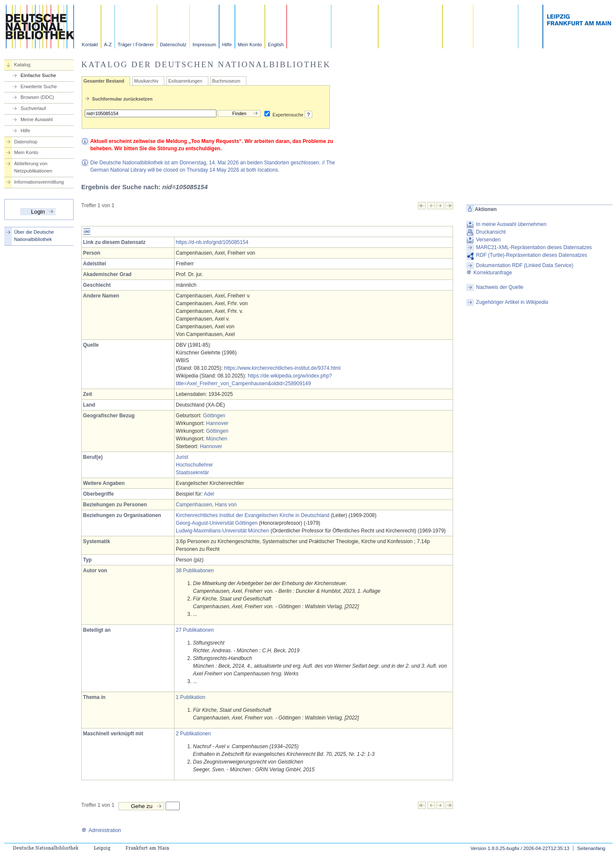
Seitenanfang (591, 848)
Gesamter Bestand (104, 81)
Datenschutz (173, 45)
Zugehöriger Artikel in (512, 302)
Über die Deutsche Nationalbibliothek (34, 236)
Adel (209, 494)
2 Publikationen (193, 734)
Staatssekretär (192, 473)
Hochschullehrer (194, 465)
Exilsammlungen (185, 81)
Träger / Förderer (136, 45)
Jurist (182, 457)
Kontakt (90, 45)
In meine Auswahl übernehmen (511, 224)
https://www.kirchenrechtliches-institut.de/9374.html (282, 368)
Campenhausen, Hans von (206, 505)
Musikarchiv (146, 81)
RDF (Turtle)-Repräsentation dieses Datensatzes (532, 255)
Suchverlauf (33, 108)
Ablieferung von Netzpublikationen (33, 167)
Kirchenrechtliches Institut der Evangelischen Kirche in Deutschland (253, 515)
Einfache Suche (38, 75)
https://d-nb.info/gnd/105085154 (212, 242)
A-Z (108, 45)
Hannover (217, 423)
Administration (101, 830)
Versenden (488, 240)
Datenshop (26, 142)
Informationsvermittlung (39, 182)
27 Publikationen (195, 630)
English (276, 45)
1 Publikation (191, 697)
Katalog (22, 65)
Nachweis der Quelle (500, 287)
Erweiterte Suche (39, 86)
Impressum (204, 45)
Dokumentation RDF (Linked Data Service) (525, 265)
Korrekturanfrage (489, 273)
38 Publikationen (195, 571)
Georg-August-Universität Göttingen (217, 523)
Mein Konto (250, 45)
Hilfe (227, 45)
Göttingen (214, 416)
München (217, 439)
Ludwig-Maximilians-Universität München (222, 531)
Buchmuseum (226, 81)
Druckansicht (491, 232)
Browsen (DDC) (37, 97)
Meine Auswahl (37, 119)
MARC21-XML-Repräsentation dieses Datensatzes (534, 247)
